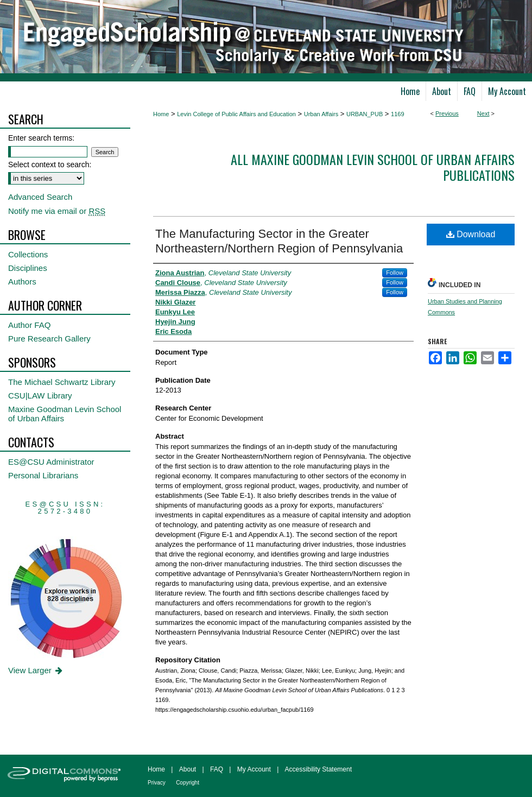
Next (483, 113)
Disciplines (28, 268)
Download (471, 234)
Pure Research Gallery (49, 339)
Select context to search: (50, 165)
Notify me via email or (57, 211)
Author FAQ (29, 325)
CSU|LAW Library (40, 396)
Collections (28, 254)
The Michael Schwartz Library (62, 382)
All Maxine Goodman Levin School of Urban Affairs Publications (373, 167)
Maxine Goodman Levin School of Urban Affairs (65, 414)
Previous (447, 113)
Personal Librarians (43, 475)
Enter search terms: (41, 138)
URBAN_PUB (365, 114)
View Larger (36, 670)
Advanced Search (40, 197)
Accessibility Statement (318, 769)
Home (161, 114)
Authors (22, 282)
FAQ (217, 769)
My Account (254, 769)
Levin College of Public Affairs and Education (236, 114)
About (188, 769)
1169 (397, 114)
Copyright (188, 783)
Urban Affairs (321, 114)
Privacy (157, 783)
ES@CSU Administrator (51, 462)
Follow (395, 273)
